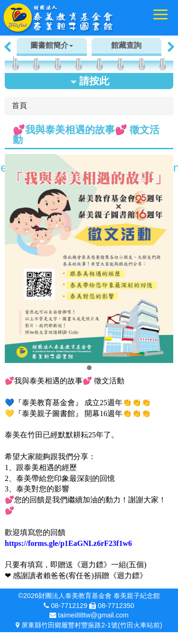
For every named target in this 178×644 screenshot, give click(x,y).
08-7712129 (69, 606)
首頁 (19, 105)
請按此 (90, 81)
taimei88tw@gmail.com (93, 615)
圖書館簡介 (52, 45)
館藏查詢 (126, 45)
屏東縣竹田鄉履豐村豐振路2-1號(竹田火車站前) (92, 625)
